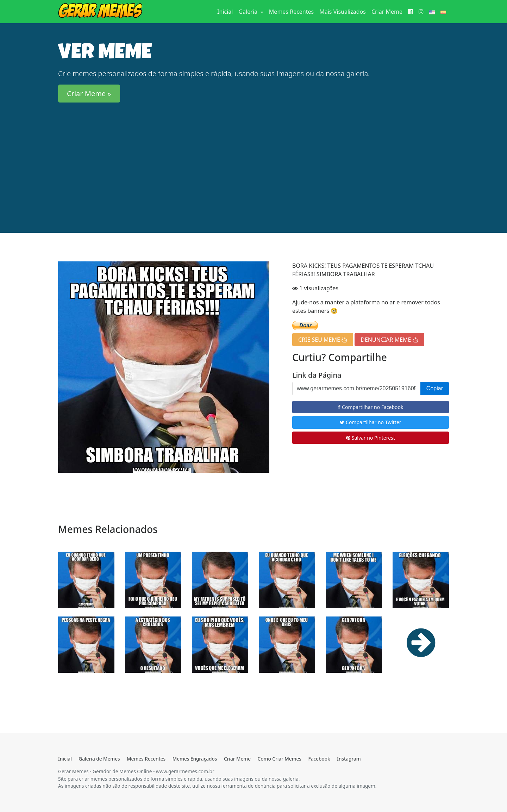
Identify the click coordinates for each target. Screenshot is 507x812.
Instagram (349, 759)
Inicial (226, 11)
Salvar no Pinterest (371, 438)
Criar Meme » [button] (89, 94)
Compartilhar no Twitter (370, 422)
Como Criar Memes (280, 759)
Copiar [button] (435, 388)
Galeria (249, 12)
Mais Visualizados (343, 12)
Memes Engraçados (195, 759)
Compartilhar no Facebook (370, 407)
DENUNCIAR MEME (389, 340)
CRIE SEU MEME (323, 340)
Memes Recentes (291, 12)
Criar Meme (387, 12)
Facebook (319, 759)
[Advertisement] (254, 157)
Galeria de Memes (99, 759)
